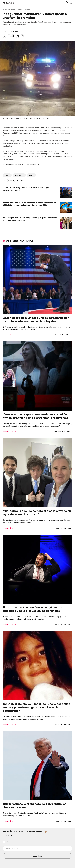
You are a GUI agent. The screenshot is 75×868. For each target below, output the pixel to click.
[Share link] (22, 36)
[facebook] (9, 36)
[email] (18, 36)
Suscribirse (37, 856)
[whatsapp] (4, 36)
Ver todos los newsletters (13, 836)
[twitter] (13, 36)
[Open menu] (71, 3)
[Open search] (67, 3)
